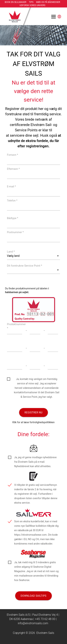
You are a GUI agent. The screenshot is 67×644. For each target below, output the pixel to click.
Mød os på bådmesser (48, 2)
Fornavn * (13, 155)
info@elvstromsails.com (33, 623)
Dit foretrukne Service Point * (25, 266)
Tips (31, 2)
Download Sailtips (33, 596)
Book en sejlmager (16, 2)
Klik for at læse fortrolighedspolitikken (33, 422)
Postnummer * (15, 232)
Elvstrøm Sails (45, 633)
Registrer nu (33, 412)
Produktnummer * (16, 326)
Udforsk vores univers (32, 5)
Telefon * (12, 200)
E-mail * (11, 186)
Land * (11, 252)
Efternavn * (13, 169)
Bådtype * (13, 218)
